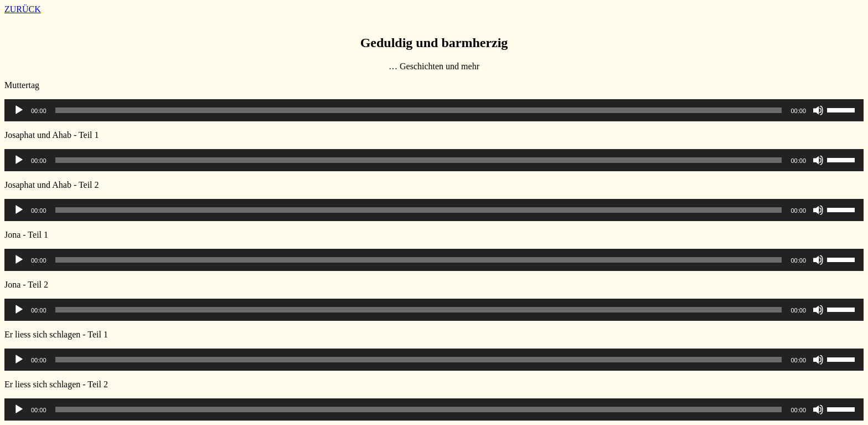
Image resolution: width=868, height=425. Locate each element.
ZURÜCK (23, 9)
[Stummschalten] (818, 110)
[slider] (419, 110)
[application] (434, 110)
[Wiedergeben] (19, 110)
